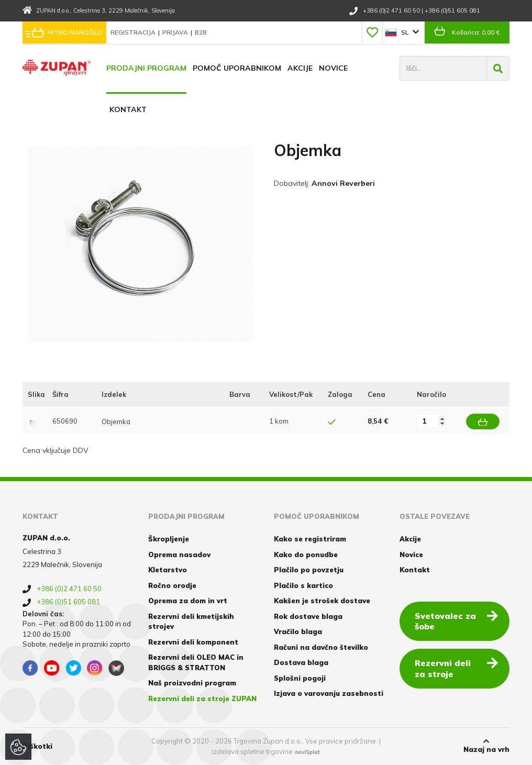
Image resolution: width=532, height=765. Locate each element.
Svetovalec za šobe (456, 621)
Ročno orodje (172, 585)
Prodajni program (146, 68)
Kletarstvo (168, 570)
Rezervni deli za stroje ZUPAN (202, 699)
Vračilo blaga (298, 631)
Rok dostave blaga (308, 616)
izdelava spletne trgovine (252, 751)
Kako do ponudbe (306, 555)
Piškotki (37, 746)
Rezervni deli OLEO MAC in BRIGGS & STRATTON (196, 662)
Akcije (300, 68)
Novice (333, 68)
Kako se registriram (310, 539)
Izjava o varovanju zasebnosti (329, 693)
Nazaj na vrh (486, 746)
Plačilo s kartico (303, 585)
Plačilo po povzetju (309, 570)
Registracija (134, 32)
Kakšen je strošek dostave (322, 601)
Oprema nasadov (179, 555)
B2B (201, 32)
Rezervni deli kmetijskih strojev (191, 622)
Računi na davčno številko (321, 647)
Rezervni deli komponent (193, 642)
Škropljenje (169, 539)
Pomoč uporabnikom (237, 68)
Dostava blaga (301, 662)
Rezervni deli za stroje (456, 668)
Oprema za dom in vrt (188, 601)
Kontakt (128, 109)
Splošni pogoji (300, 678)
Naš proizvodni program (192, 683)
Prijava (176, 32)
